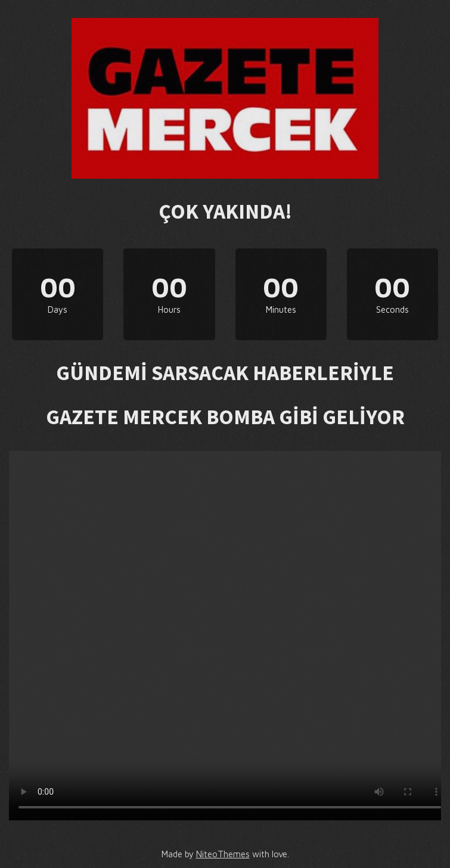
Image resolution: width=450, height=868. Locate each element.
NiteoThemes (223, 854)
